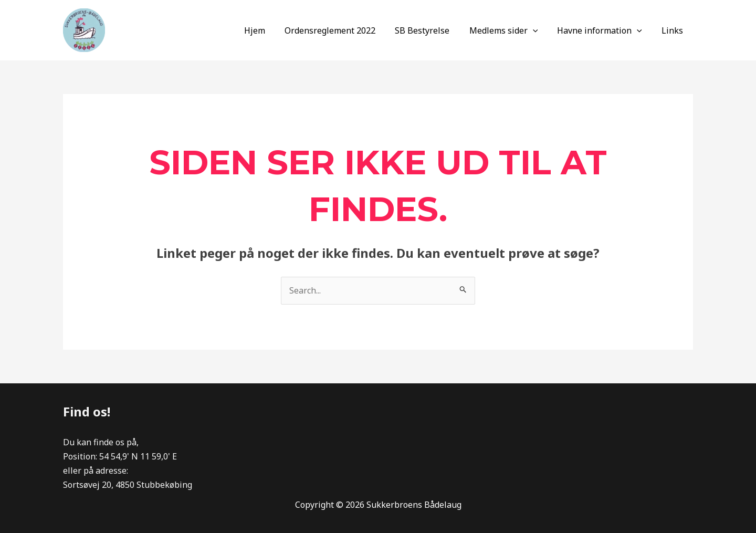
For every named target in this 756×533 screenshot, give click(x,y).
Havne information (604, 30)
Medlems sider (511, 30)
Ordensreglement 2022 (343, 30)
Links (674, 30)
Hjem (270, 30)
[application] (540, 30)
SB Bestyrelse (432, 30)
